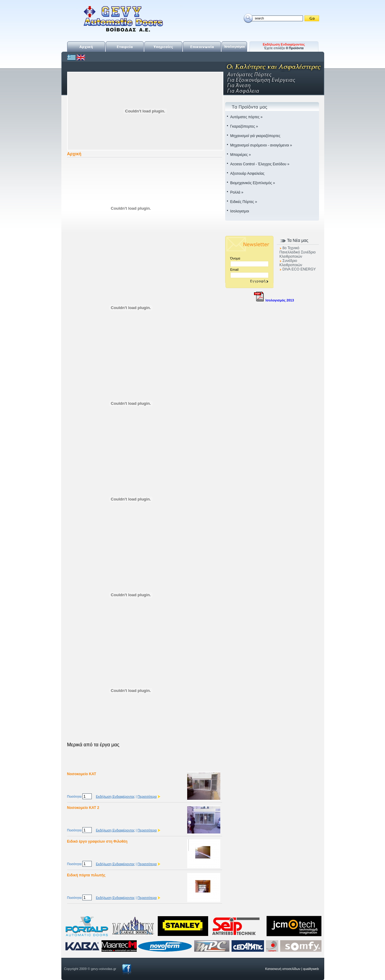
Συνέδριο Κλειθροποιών (291, 263)
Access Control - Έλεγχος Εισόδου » (260, 164)
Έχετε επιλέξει (284, 46)
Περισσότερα (147, 796)
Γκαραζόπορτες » (244, 126)
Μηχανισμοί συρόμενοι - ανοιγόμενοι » (261, 145)
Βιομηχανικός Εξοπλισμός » (253, 183)
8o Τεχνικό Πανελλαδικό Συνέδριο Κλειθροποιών (298, 252)
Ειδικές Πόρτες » (244, 202)
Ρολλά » (237, 192)
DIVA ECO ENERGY (299, 269)
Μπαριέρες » (241, 155)
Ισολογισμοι (240, 211)
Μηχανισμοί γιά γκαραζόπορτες (255, 136)
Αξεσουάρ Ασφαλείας (247, 174)
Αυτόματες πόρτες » (247, 117)
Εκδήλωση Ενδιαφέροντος (115, 796)
